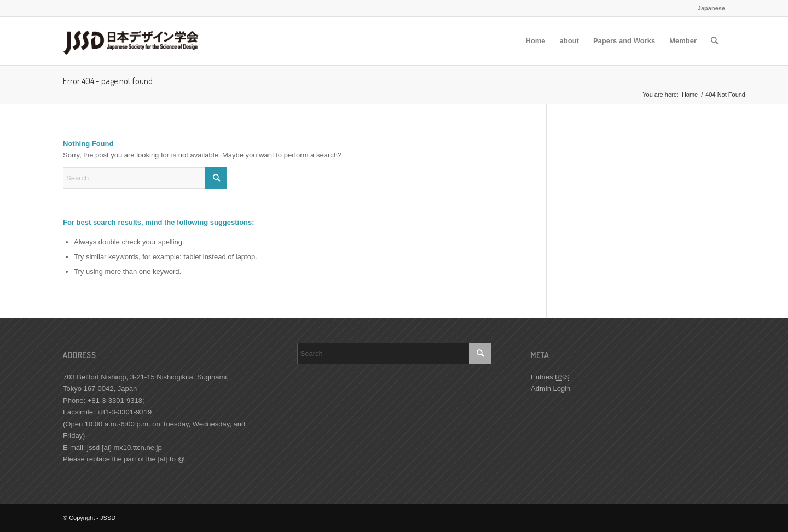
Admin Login (551, 388)
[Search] (714, 41)
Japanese (711, 8)
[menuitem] (535, 41)
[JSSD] (135, 41)
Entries (550, 377)
